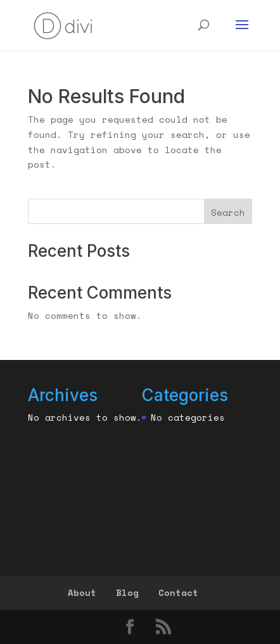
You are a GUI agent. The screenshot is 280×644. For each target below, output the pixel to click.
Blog (127, 592)
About (82, 592)
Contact (178, 592)
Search (228, 212)
